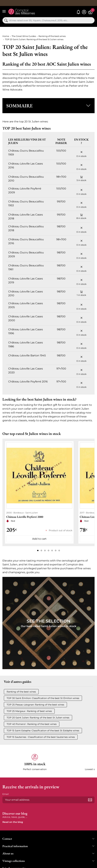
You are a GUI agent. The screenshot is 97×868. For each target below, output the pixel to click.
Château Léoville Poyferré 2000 (25, 517)
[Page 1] (38, 550)
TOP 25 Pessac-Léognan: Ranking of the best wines (35, 705)
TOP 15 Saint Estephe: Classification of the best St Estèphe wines (43, 731)
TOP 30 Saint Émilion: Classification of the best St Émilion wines (43, 698)
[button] (48, 106)
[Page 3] (45, 550)
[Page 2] (41, 550)
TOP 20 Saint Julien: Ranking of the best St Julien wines (38, 718)
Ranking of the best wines (21, 692)
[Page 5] (52, 550)
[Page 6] (56, 550)
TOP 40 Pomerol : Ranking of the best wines (32, 724)
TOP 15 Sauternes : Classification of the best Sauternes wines (41, 737)
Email (6, 794)
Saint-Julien (54, 78)
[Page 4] (48, 550)
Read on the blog (13, 822)
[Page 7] (59, 550)
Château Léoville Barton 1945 (27, 355)
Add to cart (39, 539)
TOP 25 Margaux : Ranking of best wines (29, 711)
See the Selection (48, 621)
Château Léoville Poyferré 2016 (28, 382)
